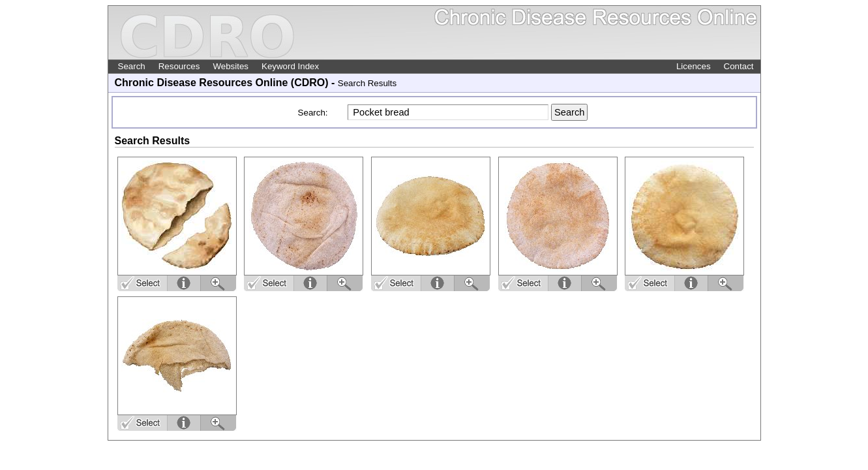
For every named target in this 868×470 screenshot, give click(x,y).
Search (132, 66)
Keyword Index (290, 66)
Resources (179, 66)
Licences (694, 66)
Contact (739, 66)
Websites (231, 66)
